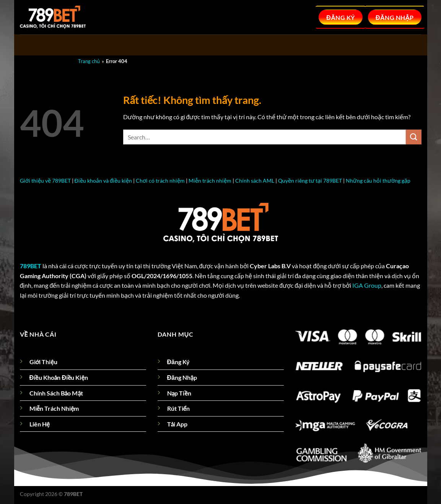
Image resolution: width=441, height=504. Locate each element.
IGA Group (367, 285)
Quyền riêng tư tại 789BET (310, 181)
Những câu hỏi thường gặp (378, 181)
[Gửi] (413, 137)
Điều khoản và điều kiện (103, 181)
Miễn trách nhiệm (210, 181)
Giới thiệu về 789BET (45, 181)
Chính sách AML (255, 181)
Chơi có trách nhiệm (160, 181)
